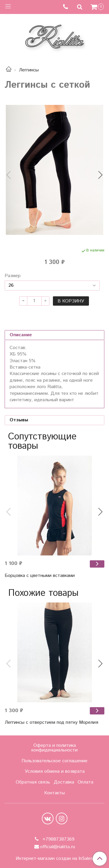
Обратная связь (33, 782)
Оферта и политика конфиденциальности (54, 748)
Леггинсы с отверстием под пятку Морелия (51, 722)
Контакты (54, 793)
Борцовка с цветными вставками (40, 576)
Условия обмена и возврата (55, 771)
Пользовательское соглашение (54, 761)
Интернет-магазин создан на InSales (54, 859)
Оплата (85, 782)
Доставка (64, 782)
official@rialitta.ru (58, 847)
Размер (13, 276)
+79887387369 (58, 839)
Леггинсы (29, 70)
